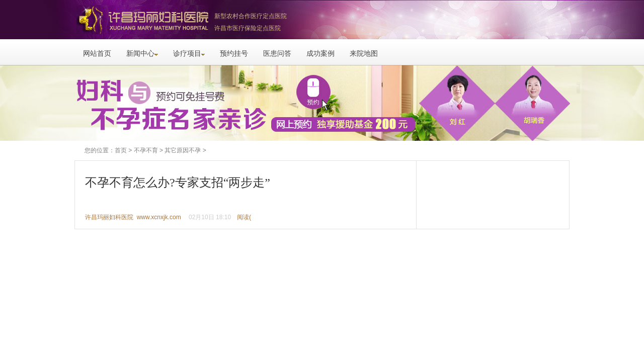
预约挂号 (234, 53)
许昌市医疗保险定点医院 (248, 28)
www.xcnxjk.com (159, 217)
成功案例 (320, 53)
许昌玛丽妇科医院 (141, 20)
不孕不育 (146, 150)
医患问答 (277, 53)
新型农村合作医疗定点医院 (251, 16)
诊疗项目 (189, 53)
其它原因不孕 (183, 150)
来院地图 (364, 53)
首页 (121, 150)
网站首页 (97, 53)
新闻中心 (142, 53)
